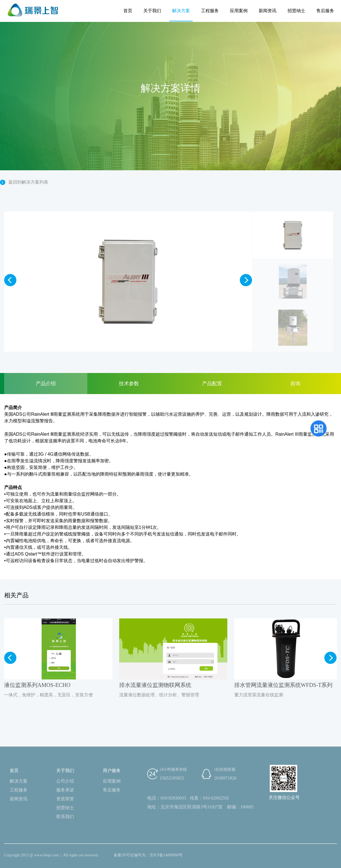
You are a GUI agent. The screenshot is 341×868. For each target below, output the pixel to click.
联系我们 (65, 817)
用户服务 (112, 771)
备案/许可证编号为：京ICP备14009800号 (148, 855)
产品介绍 (46, 384)
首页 (128, 11)
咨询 (295, 384)
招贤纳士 (296, 11)
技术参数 (129, 384)
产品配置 (212, 384)
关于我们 (152, 11)
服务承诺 (65, 790)
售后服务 (325, 11)
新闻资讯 (268, 11)
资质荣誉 (65, 799)
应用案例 (239, 11)
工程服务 (210, 11)
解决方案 (181, 11)
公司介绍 (65, 781)
